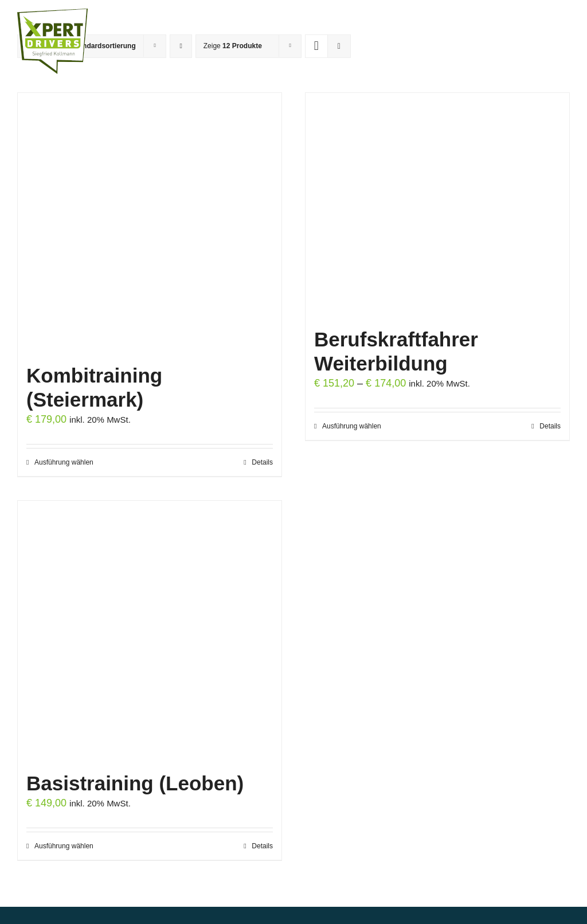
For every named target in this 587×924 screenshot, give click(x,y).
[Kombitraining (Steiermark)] (150, 224)
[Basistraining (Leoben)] (150, 632)
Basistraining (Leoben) (135, 783)
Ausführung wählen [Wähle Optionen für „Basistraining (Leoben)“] (64, 846)
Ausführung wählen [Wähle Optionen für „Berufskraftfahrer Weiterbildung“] (352, 426)
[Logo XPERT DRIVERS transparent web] (52, 14)
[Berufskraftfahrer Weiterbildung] (437, 206)
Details (262, 462)
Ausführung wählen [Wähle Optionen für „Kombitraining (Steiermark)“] (64, 462)
